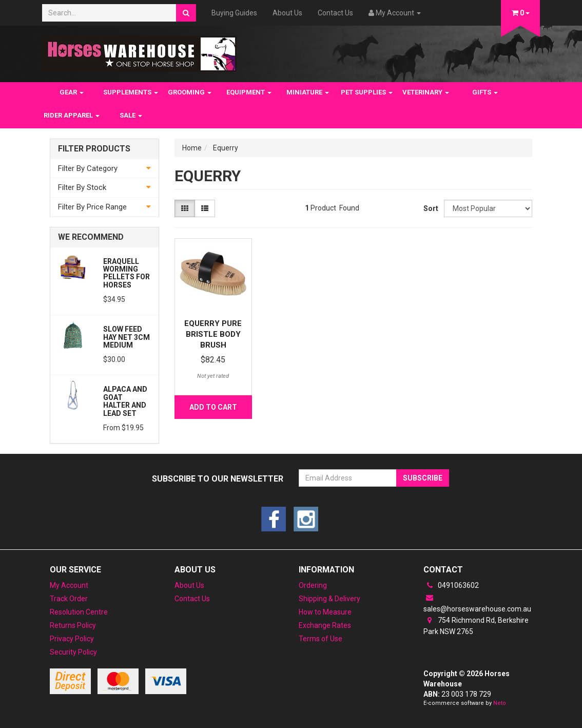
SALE (131, 115)
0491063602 (451, 585)
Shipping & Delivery (329, 599)
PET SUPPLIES (367, 92)
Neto (500, 703)
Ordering (313, 585)
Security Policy (73, 652)
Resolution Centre (79, 612)
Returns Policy (73, 625)
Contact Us (335, 13)
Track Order (69, 599)
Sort (430, 208)
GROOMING (190, 92)
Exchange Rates (325, 625)
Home (192, 148)
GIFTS (485, 92)
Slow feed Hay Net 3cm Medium (127, 337)
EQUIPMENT (249, 92)
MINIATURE (308, 92)
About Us (287, 13)
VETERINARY (426, 92)
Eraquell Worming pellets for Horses (127, 273)
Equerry (226, 148)
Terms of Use (321, 639)
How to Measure (325, 612)
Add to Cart (213, 407)
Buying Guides (234, 13)
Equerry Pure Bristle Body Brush (213, 334)
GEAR (72, 92)
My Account (69, 585)
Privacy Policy (72, 639)
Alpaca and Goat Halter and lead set (125, 401)
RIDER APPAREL (72, 115)
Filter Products (94, 149)
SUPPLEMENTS (131, 92)
